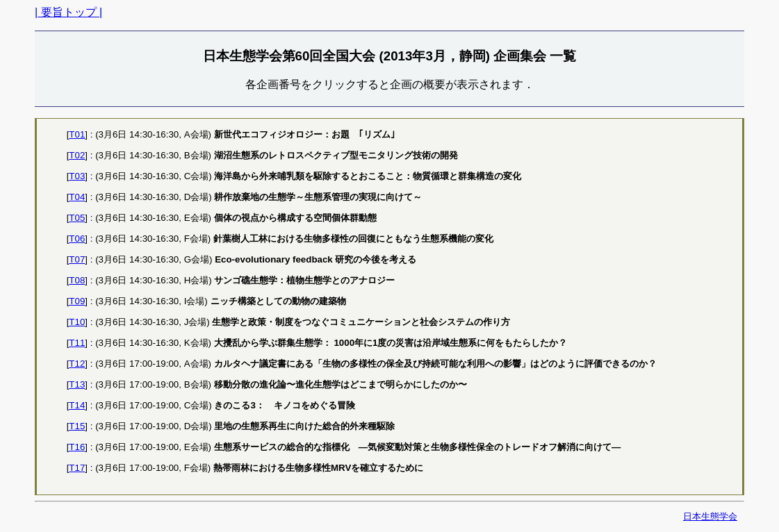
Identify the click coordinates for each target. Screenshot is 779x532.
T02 (77, 155)
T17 (77, 468)
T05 (77, 218)
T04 (77, 197)
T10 (77, 322)
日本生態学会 (710, 516)
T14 (77, 405)
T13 (77, 384)
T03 (77, 176)
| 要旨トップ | (68, 12)
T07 (77, 259)
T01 (77, 134)
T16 (77, 447)
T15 (77, 426)
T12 (77, 364)
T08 (77, 280)
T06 (77, 239)
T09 (77, 301)
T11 (77, 343)
